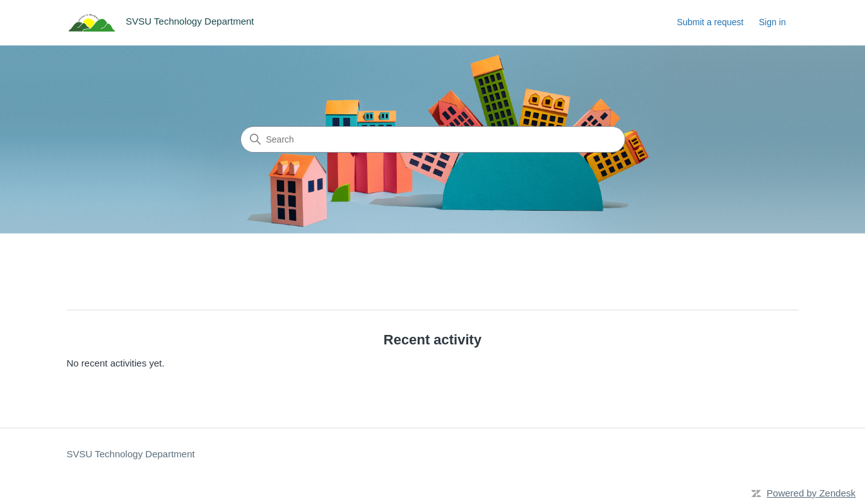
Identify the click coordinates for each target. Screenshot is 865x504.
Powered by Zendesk (811, 493)
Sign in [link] (773, 22)
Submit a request (710, 22)
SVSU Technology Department (131, 454)
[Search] (433, 139)
